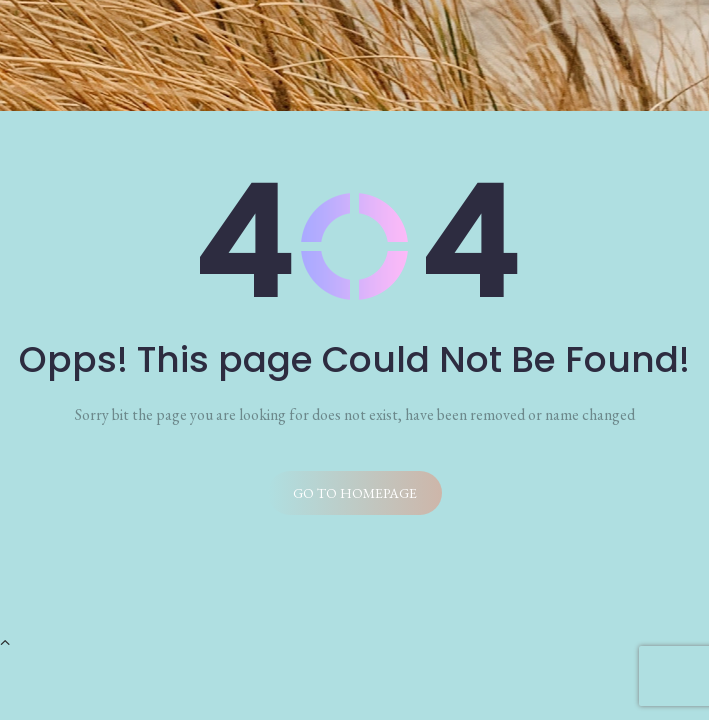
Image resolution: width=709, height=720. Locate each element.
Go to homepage (355, 493)
